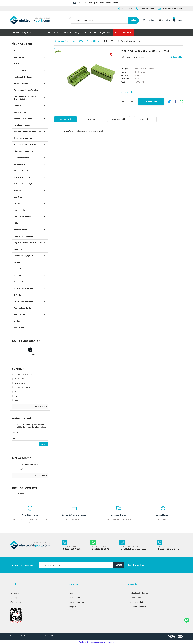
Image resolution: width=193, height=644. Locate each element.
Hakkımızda (90, 33)
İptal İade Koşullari (135, 602)
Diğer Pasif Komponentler (25, 151)
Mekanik (18, 275)
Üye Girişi (13, 598)
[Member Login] (165, 20)
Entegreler (19, 190)
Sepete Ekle (151, 101)
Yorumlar (92, 119)
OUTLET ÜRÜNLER (124, 33)
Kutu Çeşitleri (20, 315)
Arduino (17, 51)
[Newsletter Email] (82, 565)
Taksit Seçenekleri (119, 119)
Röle (16, 223)
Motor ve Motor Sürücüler (25, 145)
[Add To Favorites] (112, 54)
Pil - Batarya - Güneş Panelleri (26, 90)
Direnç (17, 204)
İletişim (78, 33)
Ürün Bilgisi (65, 119)
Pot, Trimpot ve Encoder (24, 217)
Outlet (17, 321)
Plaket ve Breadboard (23, 171)
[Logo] (30, 20)
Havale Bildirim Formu (78, 602)
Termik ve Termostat (23, 125)
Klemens (18, 262)
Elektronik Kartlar (21, 158)
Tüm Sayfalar (41, 406)
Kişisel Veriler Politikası (137, 607)
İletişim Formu (75, 598)
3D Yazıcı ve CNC (21, 70)
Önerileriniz (145, 119)
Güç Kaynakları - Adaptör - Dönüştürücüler (25, 98)
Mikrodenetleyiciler (22, 177)
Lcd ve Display (20, 112)
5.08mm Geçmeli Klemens (146, 69)
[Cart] (178, 20)
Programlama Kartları (23, 308)
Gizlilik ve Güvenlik (135, 598)
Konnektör (19, 249)
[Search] (104, 20)
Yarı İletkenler (20, 269)
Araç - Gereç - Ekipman (23, 236)
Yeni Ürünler (53, 33)
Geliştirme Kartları (22, 64)
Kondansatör (20, 210)
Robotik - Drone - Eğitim (24, 184)
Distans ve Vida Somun (23, 301)
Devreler (18, 106)
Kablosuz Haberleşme (23, 77)
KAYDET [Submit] (119, 565)
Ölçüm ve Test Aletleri (23, 138)
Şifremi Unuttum (16, 602)
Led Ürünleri (19, 197)
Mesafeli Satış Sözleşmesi (138, 593)
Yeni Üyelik (14, 593)
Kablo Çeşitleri (20, 164)
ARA (133, 20)
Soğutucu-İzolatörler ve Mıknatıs (28, 243)
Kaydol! (44, 444)
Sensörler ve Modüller (23, 119)
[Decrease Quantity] (123, 101)
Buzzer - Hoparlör (21, 282)
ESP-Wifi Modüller (22, 83)
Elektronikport (141, 72)
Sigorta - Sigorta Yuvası (24, 288)
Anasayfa (67, 33)
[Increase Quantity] (132, 101)
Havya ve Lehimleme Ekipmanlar (27, 132)
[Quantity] (128, 101)
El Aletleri (18, 295)
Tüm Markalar (41, 475)
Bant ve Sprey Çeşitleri (23, 256)
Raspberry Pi (19, 57)
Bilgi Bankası (106, 33)
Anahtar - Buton (21, 230)
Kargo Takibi (74, 607)
